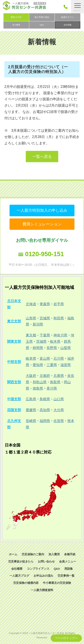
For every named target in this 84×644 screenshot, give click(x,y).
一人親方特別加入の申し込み (42, 210)
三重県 (52, 365)
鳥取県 (55, 382)
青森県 (45, 304)
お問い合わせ (46, 561)
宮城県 (45, 318)
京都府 (45, 376)
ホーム (13, 554)
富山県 (45, 359)
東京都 (31, 335)
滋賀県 (66, 365)
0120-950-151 (44, 254)
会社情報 (68, 25)
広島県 (31, 399)
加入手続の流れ (42, 17)
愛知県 (38, 365)
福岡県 (45, 421)
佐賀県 (59, 421)
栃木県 (55, 342)
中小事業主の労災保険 (57, 583)
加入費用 (16, 25)
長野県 (52, 348)
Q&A (42, 25)
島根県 (45, 399)
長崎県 (31, 421)
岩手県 (59, 304)
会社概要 (17, 569)
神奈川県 (60, 335)
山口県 (59, 399)
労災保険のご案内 (33, 554)
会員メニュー (68, 561)
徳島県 (38, 388)
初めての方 (16, 17)
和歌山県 (40, 382)
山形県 (31, 318)
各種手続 (70, 554)
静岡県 (38, 348)
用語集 (69, 569)
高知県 (45, 410)
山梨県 (66, 348)
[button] (78, 7)
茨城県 (41, 342)
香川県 (52, 388)
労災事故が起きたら (21, 561)
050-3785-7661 (67, 7)
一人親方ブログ (19, 576)
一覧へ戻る (42, 157)
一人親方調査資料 (42, 590)
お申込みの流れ (43, 576)
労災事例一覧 (66, 576)
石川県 (59, 359)
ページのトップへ (66, 638)
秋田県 (59, 318)
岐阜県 (31, 359)
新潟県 (38, 324)
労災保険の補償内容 (26, 583)
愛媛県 (31, 410)
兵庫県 (59, 376)
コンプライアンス (38, 569)
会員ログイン (68, 17)
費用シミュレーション (42, 224)
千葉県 (45, 335)
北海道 (31, 304)
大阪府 (31, 376)
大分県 (59, 410)
